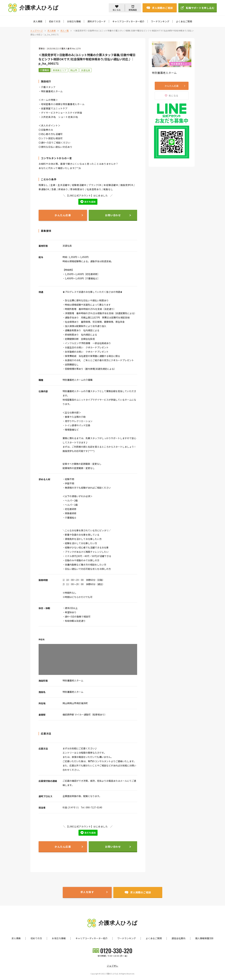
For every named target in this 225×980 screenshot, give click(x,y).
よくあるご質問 (184, 21)
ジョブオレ (112, 966)
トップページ (37, 30)
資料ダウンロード (97, 21)
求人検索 (38, 21)
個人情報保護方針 (204, 938)
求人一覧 (65, 30)
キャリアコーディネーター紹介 (128, 21)
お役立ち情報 (74, 21)
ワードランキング (160, 21)
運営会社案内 (179, 938)
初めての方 (55, 21)
